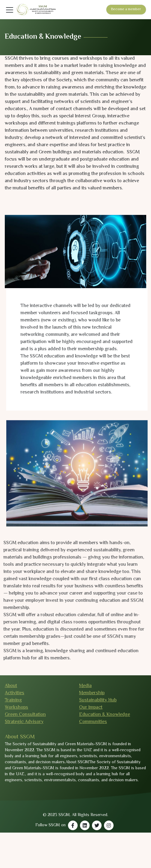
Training (13, 700)
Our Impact (91, 708)
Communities (93, 722)
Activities (15, 693)
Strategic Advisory (24, 722)
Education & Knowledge (105, 715)
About (11, 686)
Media (85, 686)
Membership (92, 693)
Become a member (126, 9)
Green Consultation (25, 715)
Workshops (16, 708)
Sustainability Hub (98, 700)
